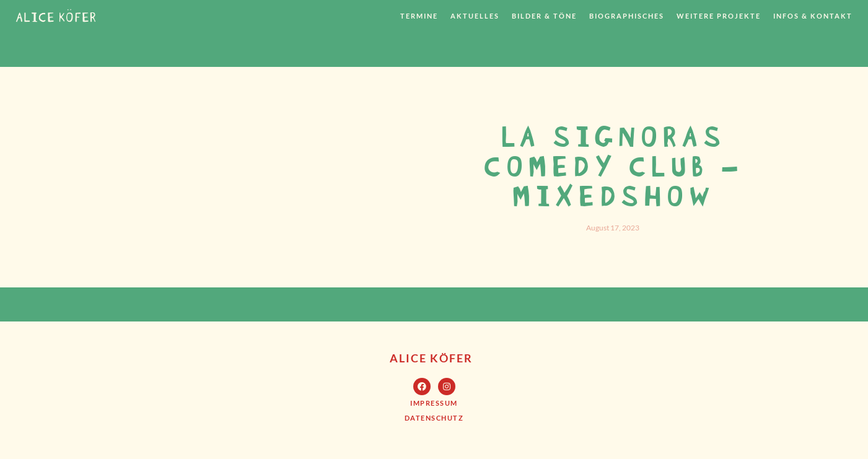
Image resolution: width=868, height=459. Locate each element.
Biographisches (627, 16)
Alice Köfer (431, 358)
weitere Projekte (719, 16)
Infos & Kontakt (813, 16)
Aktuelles (475, 16)
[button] (434, 403)
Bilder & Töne (544, 16)
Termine (419, 16)
